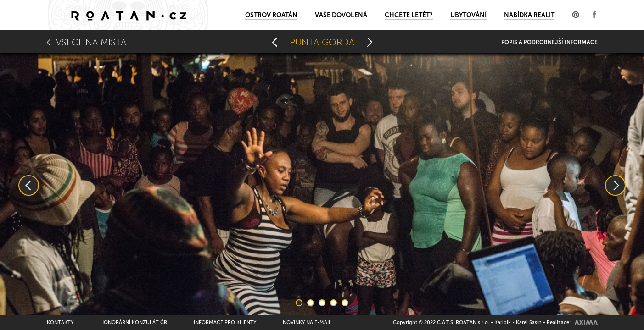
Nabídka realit (529, 15)
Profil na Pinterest (576, 15)
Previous (29, 185)
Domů (128, 15)
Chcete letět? (409, 15)
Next (615, 185)
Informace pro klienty (225, 322)
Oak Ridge (274, 42)
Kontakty (60, 322)
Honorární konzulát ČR (134, 322)
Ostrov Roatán (271, 15)
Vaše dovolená (341, 15)
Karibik (503, 322)
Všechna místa (91, 42)
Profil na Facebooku (594, 15)
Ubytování (468, 15)
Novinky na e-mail (307, 322)
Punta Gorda (322, 42)
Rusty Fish (370, 42)
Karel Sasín (529, 322)
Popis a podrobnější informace (549, 42)
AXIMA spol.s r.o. (586, 322)
